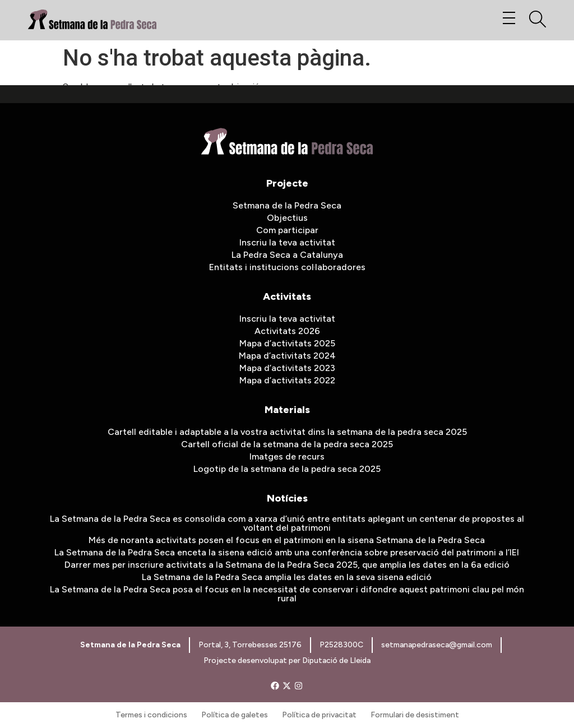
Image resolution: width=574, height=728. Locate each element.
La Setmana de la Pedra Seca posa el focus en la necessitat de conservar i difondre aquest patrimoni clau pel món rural (287, 594)
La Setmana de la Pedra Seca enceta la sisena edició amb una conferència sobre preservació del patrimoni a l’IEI (287, 552)
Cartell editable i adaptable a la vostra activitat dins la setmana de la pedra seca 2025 (287, 432)
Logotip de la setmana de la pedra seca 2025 (287, 469)
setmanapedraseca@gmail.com (437, 645)
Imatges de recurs (287, 456)
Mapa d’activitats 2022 (287, 380)
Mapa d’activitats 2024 (287, 356)
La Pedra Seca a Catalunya (287, 255)
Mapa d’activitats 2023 (287, 368)
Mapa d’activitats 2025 (287, 343)
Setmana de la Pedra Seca (287, 205)
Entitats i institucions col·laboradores (287, 267)
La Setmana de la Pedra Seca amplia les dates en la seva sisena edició (287, 577)
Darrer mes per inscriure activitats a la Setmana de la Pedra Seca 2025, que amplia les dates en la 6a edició (287, 565)
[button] (509, 19)
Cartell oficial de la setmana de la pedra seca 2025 (287, 444)
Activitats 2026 (287, 331)
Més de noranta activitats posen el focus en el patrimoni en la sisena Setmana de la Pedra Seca (287, 540)
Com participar (287, 230)
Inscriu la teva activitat (287, 242)
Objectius (287, 218)
